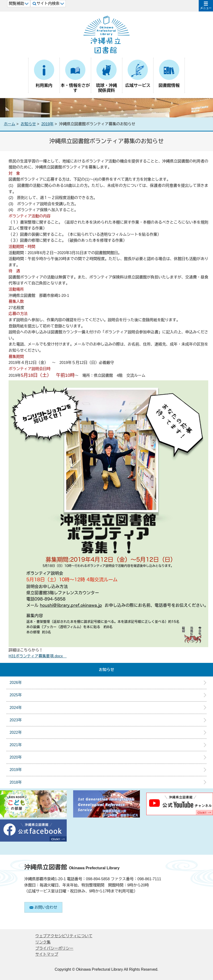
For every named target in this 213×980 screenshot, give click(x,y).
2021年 (16, 745)
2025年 (16, 695)
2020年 (16, 757)
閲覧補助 (19, 3)
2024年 (16, 708)
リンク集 (43, 942)
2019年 (47, 124)
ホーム (10, 124)
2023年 (16, 720)
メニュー (206, 8)
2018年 (16, 782)
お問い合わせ (43, 907)
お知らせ (28, 124)
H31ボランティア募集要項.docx (38, 656)
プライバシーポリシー (54, 948)
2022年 (16, 732)
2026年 (16, 683)
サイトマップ (47, 954)
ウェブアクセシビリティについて (64, 936)
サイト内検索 (48, 3)
